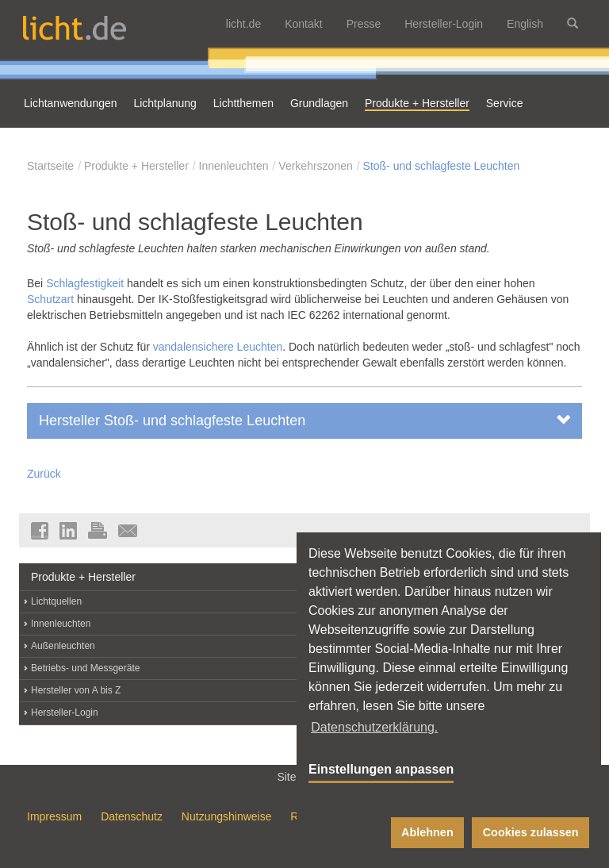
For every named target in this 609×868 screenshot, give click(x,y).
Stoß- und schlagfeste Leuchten (442, 166)
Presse (364, 24)
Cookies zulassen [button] (531, 832)
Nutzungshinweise (227, 816)
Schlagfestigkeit (86, 283)
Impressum (54, 816)
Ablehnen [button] (427, 832)
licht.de (243, 24)
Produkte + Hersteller (136, 166)
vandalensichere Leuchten (218, 347)
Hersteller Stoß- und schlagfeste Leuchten (304, 420)
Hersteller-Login (444, 24)
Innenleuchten (234, 166)
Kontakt (303, 24)
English (525, 24)
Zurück (44, 474)
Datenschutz (132, 816)
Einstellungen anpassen (381, 769)
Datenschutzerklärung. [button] (374, 727)
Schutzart (50, 299)
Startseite (50, 166)
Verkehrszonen (315, 166)
